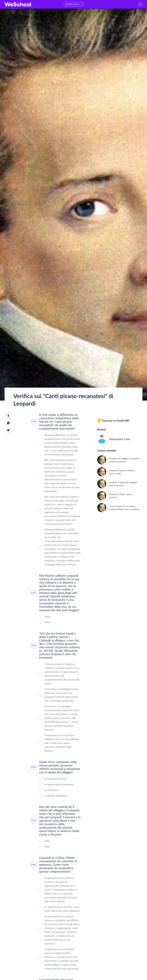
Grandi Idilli (123, 421)
